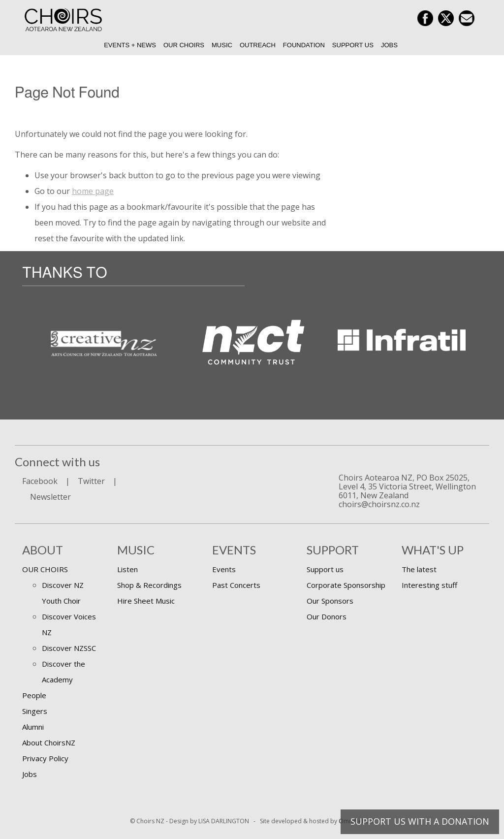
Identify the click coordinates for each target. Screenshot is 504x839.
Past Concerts (236, 585)
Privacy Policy (45, 758)
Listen (127, 569)
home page (93, 191)
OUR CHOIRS (45, 569)
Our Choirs (184, 45)
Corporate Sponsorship (346, 585)
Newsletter (50, 497)
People (34, 695)
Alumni (33, 727)
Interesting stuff (429, 585)
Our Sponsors (330, 601)
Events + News (130, 45)
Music (222, 45)
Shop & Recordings (149, 585)
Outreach (258, 45)
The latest (419, 569)
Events (224, 569)
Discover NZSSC (69, 648)
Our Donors (327, 616)
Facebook (40, 481)
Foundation (304, 45)
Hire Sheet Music (146, 601)
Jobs (389, 45)
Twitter (91, 481)
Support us (353, 45)
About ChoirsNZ (49, 742)
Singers (35, 711)
